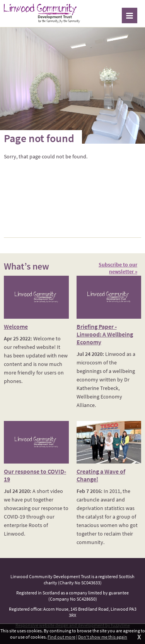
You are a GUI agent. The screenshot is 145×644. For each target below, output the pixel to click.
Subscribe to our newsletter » (118, 268)
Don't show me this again (103, 637)
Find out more (61, 637)
